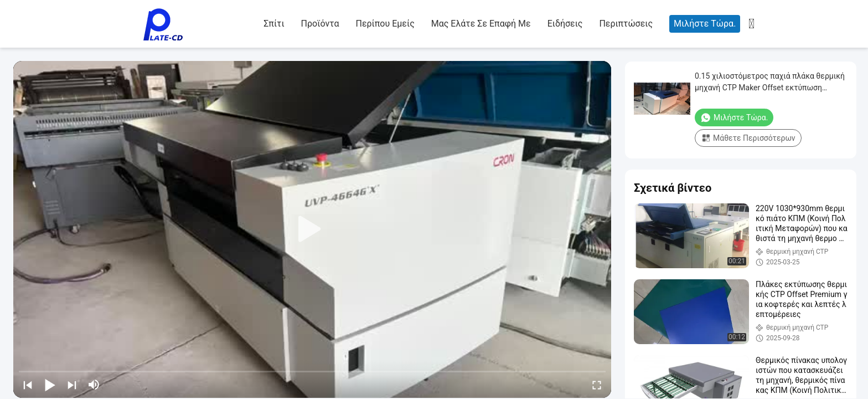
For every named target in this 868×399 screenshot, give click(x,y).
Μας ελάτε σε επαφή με (481, 24)
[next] (72, 385)
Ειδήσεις (565, 24)
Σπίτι (274, 24)
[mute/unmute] (94, 385)
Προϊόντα (320, 24)
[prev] (28, 385)
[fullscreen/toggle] (597, 385)
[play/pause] (50, 385)
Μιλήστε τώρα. (705, 24)
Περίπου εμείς (385, 24)
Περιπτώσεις (626, 24)
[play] (312, 229)
